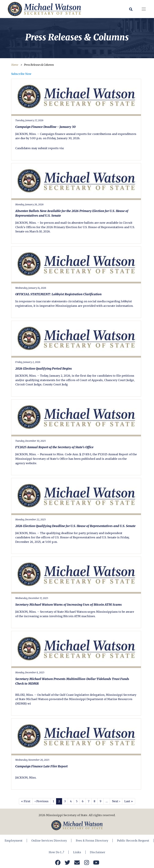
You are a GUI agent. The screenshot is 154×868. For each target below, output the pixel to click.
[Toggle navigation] (144, 9)
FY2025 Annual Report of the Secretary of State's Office (54, 447)
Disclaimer (98, 852)
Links (77, 852)
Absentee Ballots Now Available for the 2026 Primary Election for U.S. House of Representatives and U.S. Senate (72, 213)
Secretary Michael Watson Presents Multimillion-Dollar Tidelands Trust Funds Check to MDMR (72, 681)
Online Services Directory (49, 841)
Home (15, 65)
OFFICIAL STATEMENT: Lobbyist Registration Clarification (58, 294)
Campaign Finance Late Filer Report (41, 766)
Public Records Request (133, 841)
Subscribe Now (21, 74)
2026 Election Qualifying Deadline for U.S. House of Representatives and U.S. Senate (75, 526)
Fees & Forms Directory (92, 841)
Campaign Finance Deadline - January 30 (45, 127)
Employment (14, 841)
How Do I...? (57, 852)
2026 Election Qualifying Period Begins (44, 369)
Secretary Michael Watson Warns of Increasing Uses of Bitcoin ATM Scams (69, 605)
